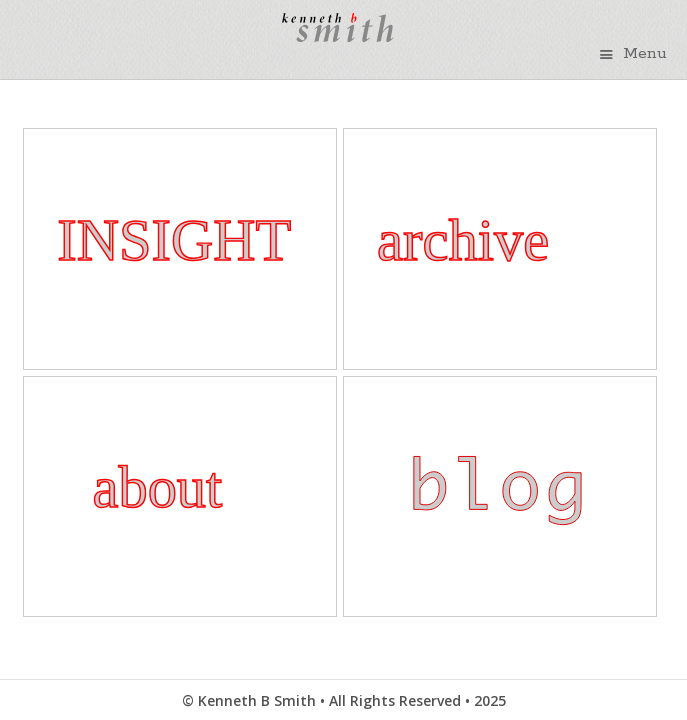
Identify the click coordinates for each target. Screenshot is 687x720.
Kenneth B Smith (332, 46)
